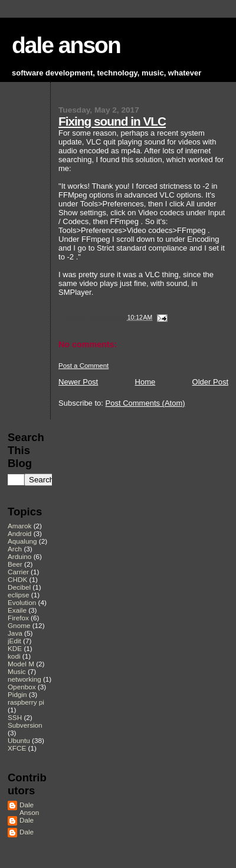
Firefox (18, 618)
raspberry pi (26, 702)
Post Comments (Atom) (145, 403)
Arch (15, 549)
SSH (15, 717)
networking (24, 679)
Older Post (210, 382)
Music (17, 671)
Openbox (22, 687)
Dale (27, 820)
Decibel (19, 587)
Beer (15, 564)
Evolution (22, 602)
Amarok (19, 526)
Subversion (25, 725)
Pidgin (17, 694)
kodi (14, 656)
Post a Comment (83, 366)
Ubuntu (19, 740)
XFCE (17, 748)
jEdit (14, 641)
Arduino (19, 556)
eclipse (18, 595)
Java (15, 633)
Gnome (19, 625)
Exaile (17, 610)
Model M (21, 664)
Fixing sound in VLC (112, 121)
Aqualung (22, 541)
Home (145, 382)
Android (19, 533)
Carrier (18, 572)
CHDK (17, 579)
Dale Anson (29, 808)
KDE (15, 648)
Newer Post (78, 382)
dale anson (66, 45)
